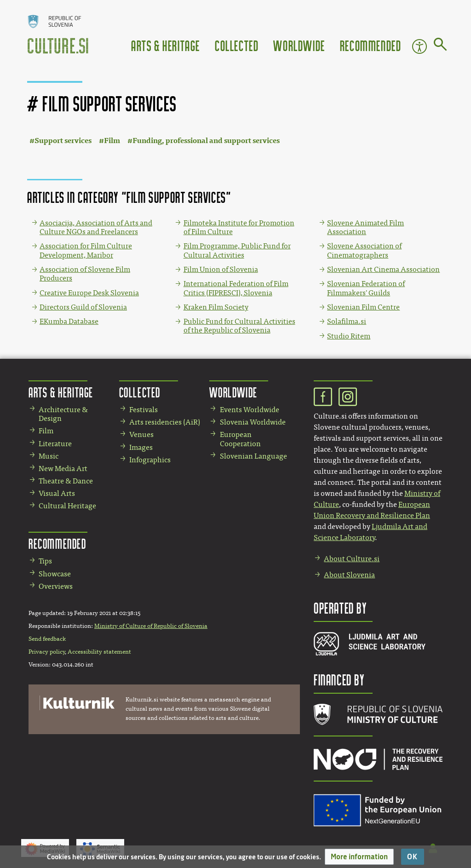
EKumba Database (69, 321)
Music (49, 456)
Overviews (56, 586)
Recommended (371, 45)
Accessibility (419, 46)
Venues (141, 434)
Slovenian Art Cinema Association (383, 269)
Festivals (144, 410)
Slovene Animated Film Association (365, 227)
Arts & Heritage (166, 45)
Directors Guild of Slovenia (83, 307)
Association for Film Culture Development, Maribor (86, 250)
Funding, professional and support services (206, 141)
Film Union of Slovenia (221, 269)
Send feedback (47, 639)
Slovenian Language (253, 456)
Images (141, 447)
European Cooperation (240, 439)
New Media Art (63, 468)
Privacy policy (47, 652)
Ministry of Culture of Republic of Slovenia (151, 626)
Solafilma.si (347, 321)
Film (112, 141)
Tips (45, 561)
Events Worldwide (250, 410)
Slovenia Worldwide (253, 422)
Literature (55, 444)
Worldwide (299, 45)
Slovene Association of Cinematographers (364, 250)
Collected (237, 45)
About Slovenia (349, 575)
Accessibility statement (99, 652)
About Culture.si (352, 559)
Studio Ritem (349, 336)
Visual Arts (57, 493)
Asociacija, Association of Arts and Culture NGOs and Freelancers (96, 227)
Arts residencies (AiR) (165, 422)
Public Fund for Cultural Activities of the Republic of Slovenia (239, 326)
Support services (63, 141)
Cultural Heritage (67, 506)
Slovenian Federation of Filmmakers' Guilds (366, 288)
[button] (359, 857)
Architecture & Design (63, 414)
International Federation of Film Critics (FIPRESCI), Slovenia (236, 288)
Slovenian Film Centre (363, 307)
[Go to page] (440, 46)
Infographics (150, 460)
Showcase (55, 574)
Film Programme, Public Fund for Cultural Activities (237, 250)
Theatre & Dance (66, 481)
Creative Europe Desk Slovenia (89, 293)
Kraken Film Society (216, 307)
